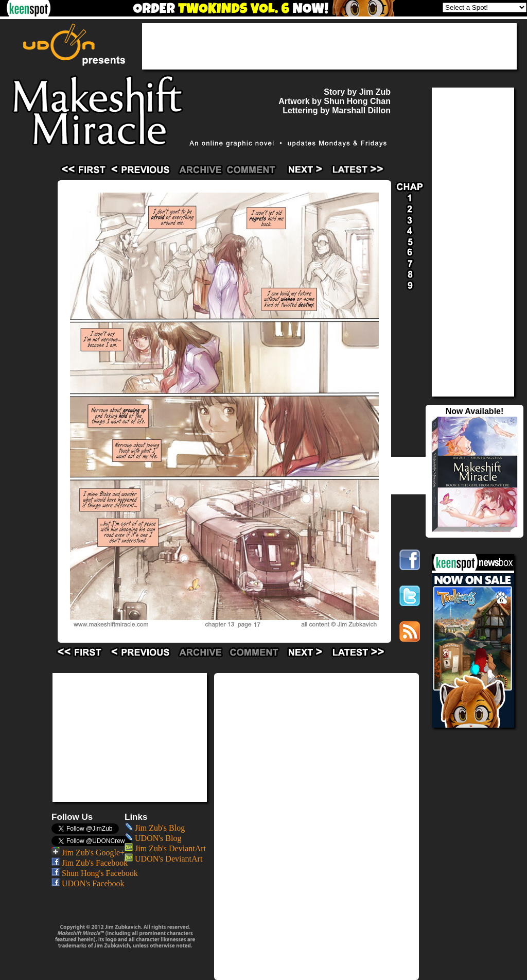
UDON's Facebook (88, 883)
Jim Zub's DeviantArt (165, 848)
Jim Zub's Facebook (90, 863)
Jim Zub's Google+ (88, 853)
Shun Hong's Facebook (95, 873)
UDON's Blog (153, 838)
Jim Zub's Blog (155, 828)
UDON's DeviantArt (163, 859)
